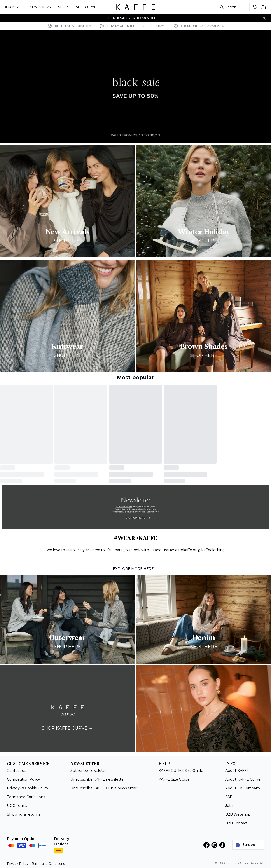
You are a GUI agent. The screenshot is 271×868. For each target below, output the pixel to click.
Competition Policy (24, 779)
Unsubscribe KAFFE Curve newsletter (104, 788)
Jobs (229, 806)
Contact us (17, 771)
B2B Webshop (238, 814)
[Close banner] (264, 18)
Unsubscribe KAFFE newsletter (98, 779)
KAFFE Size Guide (174, 779)
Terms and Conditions (26, 797)
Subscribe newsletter (89, 771)
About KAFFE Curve (243, 779)
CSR (229, 797)
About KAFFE (237, 771)
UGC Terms (17, 806)
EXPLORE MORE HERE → (135, 569)
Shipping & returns (24, 814)
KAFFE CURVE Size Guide (181, 771)
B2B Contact (236, 823)
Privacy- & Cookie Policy (28, 788)
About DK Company (243, 788)
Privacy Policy (18, 864)
